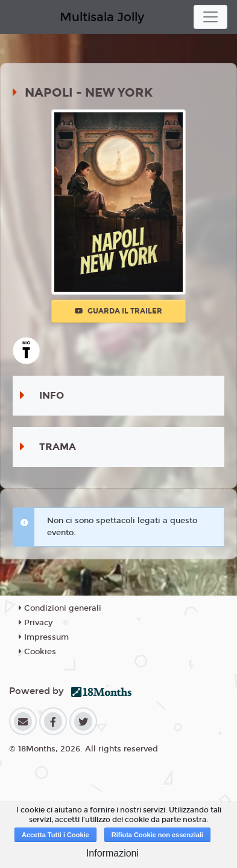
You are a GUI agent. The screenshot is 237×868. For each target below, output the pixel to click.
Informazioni (112, 853)
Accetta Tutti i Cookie (55, 835)
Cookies (37, 652)
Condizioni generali (60, 608)
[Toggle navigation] (210, 17)
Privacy (36, 623)
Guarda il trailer (118, 311)
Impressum (44, 637)
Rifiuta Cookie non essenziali (157, 835)
